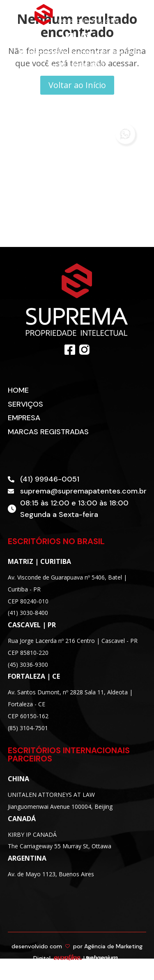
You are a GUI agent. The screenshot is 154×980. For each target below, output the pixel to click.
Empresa (24, 418)
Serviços (25, 404)
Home (18, 390)
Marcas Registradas (48, 432)
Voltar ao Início (77, 85)
